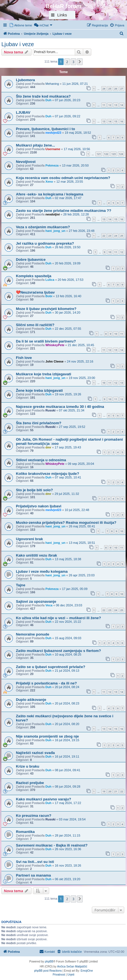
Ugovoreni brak (29, 539)
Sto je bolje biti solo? (34, 490)
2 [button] (67, 62)
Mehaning (52, 84)
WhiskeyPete (55, 345)
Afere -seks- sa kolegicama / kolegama (50, 194)
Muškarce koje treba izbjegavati (44, 374)
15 (116, 121)
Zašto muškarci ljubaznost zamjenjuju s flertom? (58, 651)
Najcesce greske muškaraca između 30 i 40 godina (60, 407)
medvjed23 (53, 133)
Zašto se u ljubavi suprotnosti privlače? (51, 667)
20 (110, 791)
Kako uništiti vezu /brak (36, 555)
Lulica (50, 280)
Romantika (25, 832)
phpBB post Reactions (48, 971)
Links (62, 15)
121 (99, 154)
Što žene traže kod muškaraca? (43, 96)
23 (110, 236)
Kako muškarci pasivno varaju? (44, 799)
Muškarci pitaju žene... (35, 145)
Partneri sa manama (33, 875)
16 (122, 121)
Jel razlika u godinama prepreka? (45, 243)
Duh (48, 100)
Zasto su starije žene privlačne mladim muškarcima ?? (64, 211)
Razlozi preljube (30, 783)
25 (110, 89)
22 (104, 236)
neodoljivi (53, 214)
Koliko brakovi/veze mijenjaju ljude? (47, 474)
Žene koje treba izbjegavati (39, 390)
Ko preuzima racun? (34, 816)
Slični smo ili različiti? (35, 325)
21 (116, 791)
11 (104, 105)
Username (53, 149)
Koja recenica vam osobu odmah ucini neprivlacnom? (63, 178)
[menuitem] (21, 25)
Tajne (21, 585)
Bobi (49, 296)
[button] (80, 62)
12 (110, 105)
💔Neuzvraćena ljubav (35, 292)
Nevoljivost (26, 162)
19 (104, 791)
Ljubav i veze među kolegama (42, 571)
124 (121, 154)
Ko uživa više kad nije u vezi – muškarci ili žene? (58, 618)
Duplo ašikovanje (31, 700)
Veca (49, 605)
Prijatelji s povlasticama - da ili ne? (46, 683)
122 (106, 154)
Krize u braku (28, 766)
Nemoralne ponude (33, 634)
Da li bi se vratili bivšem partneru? (46, 341)
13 (116, 105)
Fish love (24, 358)
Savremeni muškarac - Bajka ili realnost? (52, 845)
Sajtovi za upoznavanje (36, 601)
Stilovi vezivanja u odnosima (41, 460)
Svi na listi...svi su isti (35, 862)
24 (104, 89)
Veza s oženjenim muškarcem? (43, 227)
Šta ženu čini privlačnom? (39, 423)
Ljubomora (25, 80)
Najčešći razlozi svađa (35, 753)
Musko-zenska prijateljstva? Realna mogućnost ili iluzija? (66, 523)
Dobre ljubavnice (31, 260)
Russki (51, 410)
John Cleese (55, 361)
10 (110, 252)
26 (116, 89)
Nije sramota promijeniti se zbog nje (47, 736)
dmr (48, 447)
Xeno (49, 182)
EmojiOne (87, 971)
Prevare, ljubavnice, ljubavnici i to (45, 129)
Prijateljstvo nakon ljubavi (39, 506)
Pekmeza (52, 165)
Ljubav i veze (18, 44)
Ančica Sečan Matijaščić (72, 967)
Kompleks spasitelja (34, 276)
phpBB (49, 962)
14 (122, 105)
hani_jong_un (56, 231)
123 (113, 154)
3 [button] (73, 62)
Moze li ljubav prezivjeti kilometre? (46, 309)
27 (122, 89)
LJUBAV (23, 112)
